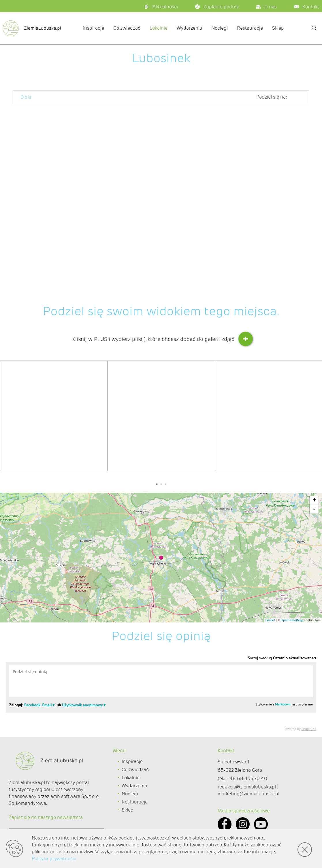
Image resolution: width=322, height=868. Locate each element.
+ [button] (314, 501)
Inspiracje (94, 28)
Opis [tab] (26, 97)
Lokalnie (159, 28)
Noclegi (220, 28)
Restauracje (250, 28)
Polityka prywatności (54, 859)
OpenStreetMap (292, 620)
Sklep (278, 28)
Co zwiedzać (127, 28)
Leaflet (270, 620)
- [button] (314, 509)
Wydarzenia (189, 28)
